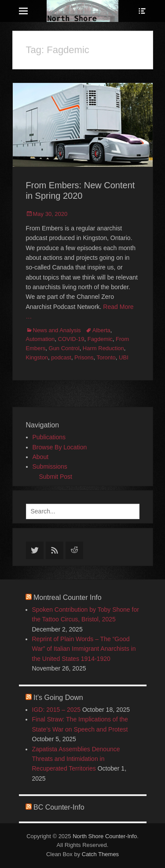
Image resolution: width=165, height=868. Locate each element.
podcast (61, 357)
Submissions (50, 466)
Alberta (101, 330)
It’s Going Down (58, 698)
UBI (124, 357)
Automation (40, 339)
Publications (49, 437)
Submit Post (56, 477)
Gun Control (64, 348)
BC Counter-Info (59, 807)
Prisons (84, 357)
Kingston (37, 357)
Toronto (106, 357)
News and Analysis (57, 330)
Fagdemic (100, 339)
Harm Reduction (103, 348)
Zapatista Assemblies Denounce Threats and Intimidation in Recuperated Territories (76, 759)
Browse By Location (60, 447)
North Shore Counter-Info (105, 836)
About (41, 457)
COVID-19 (71, 339)
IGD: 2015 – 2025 (57, 710)
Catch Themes (100, 854)
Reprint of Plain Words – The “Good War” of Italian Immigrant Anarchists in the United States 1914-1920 (84, 649)
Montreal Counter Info (68, 597)
